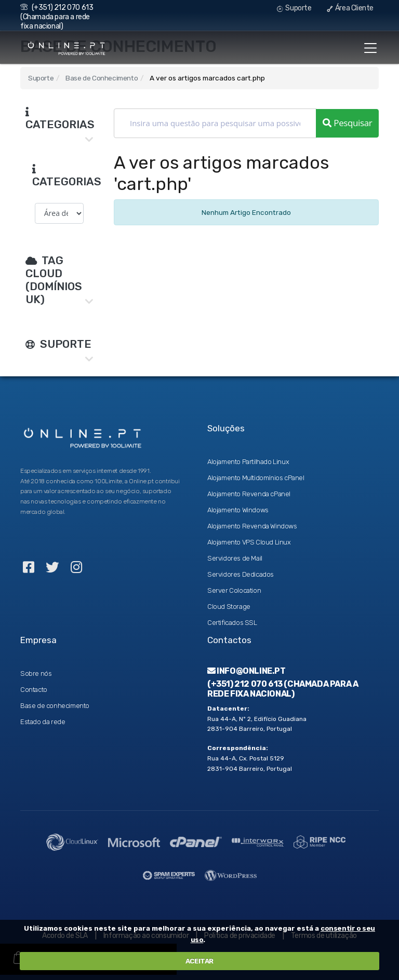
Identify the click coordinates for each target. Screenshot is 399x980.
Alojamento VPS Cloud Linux (249, 542)
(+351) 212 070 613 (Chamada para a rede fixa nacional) (57, 17)
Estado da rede (43, 722)
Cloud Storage (229, 607)
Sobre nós (36, 673)
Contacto (34, 690)
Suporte (294, 8)
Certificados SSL (232, 623)
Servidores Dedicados (241, 574)
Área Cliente (350, 8)
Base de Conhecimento (102, 78)
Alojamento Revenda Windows (252, 526)
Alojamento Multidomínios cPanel (256, 478)
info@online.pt (247, 671)
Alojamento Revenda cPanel (249, 494)
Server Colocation (234, 590)
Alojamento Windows (238, 510)
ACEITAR (199, 961)
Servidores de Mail (235, 558)
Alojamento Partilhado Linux (248, 462)
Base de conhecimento (55, 706)
